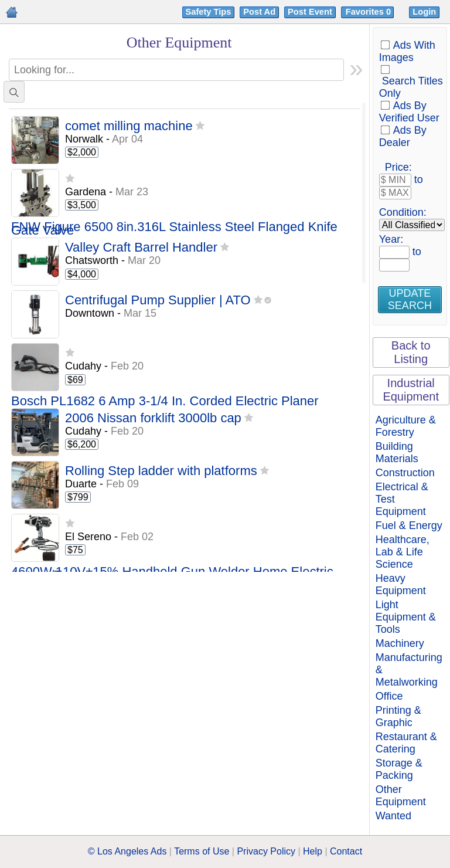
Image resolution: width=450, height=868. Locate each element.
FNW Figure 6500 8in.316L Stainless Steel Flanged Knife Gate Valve (174, 229)
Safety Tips (209, 12)
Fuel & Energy (409, 525)
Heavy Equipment (401, 584)
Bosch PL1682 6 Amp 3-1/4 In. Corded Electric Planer (165, 401)
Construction (405, 473)
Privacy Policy (266, 851)
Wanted (393, 816)
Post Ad (259, 12)
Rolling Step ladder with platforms (161, 471)
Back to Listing (411, 352)
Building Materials (397, 452)
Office (389, 696)
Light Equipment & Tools (406, 617)
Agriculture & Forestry (406, 426)
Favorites (369, 12)
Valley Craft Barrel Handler (141, 248)
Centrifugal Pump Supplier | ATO (158, 301)
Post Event (310, 12)
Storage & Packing (399, 769)
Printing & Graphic (398, 716)
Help (313, 851)
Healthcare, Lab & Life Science (403, 552)
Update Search (410, 299)
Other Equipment (401, 796)
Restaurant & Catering (406, 743)
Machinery (400, 643)
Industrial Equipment (411, 390)
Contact (346, 851)
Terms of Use (202, 851)
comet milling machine (129, 126)
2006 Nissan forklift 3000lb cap (153, 418)
